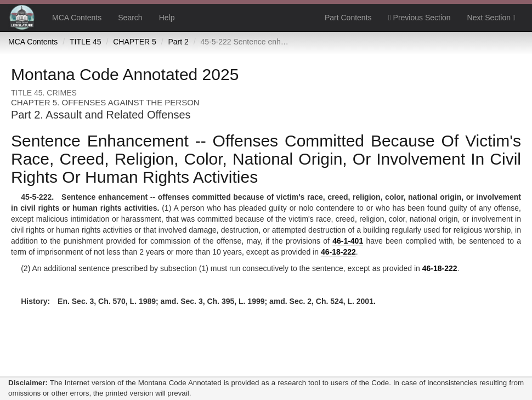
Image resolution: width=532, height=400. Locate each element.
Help (167, 18)
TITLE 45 (86, 42)
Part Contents (348, 18)
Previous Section (420, 18)
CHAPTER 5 (135, 42)
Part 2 (178, 42)
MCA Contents (77, 18)
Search (130, 18)
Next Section (491, 18)
